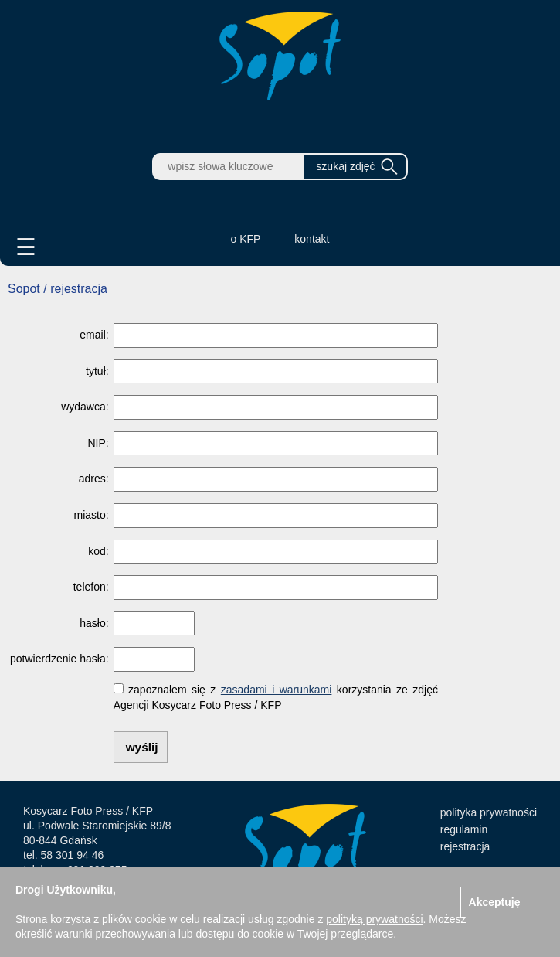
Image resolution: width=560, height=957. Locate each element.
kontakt (312, 239)
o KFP (246, 239)
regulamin (464, 829)
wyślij (142, 747)
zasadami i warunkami (277, 690)
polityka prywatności (489, 812)
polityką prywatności (374, 919)
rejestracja (465, 846)
